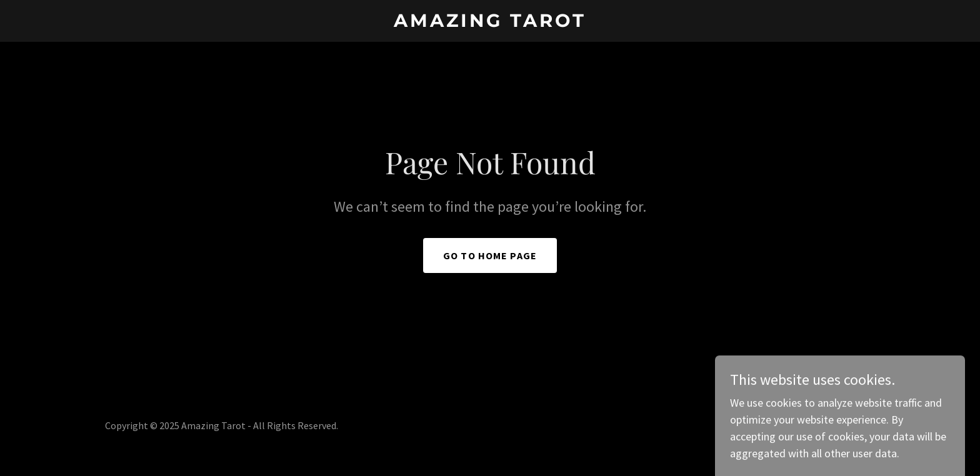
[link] (490, 23)
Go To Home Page (490, 255)
